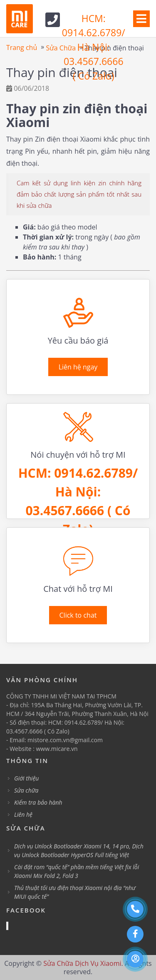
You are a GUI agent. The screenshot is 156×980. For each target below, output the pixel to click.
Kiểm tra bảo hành (38, 802)
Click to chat (78, 615)
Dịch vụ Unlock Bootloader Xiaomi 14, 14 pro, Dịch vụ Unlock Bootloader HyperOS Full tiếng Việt (79, 850)
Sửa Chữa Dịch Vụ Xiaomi (82, 963)
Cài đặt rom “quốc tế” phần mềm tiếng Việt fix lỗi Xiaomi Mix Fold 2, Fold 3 (77, 871)
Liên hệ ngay (78, 367)
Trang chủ (22, 47)
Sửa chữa (26, 790)
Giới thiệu (26, 778)
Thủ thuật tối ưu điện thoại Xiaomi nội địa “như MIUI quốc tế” (75, 892)
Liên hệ (23, 814)
